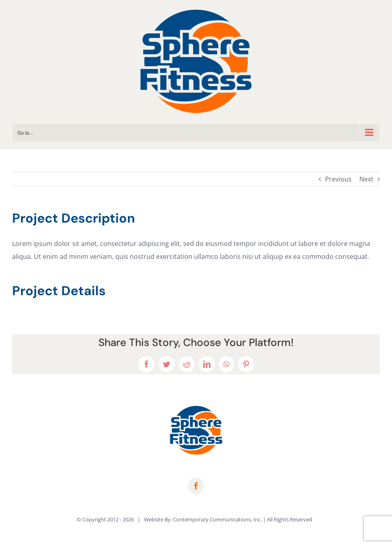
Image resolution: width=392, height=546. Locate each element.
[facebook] (196, 486)
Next (366, 179)
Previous (338, 179)
